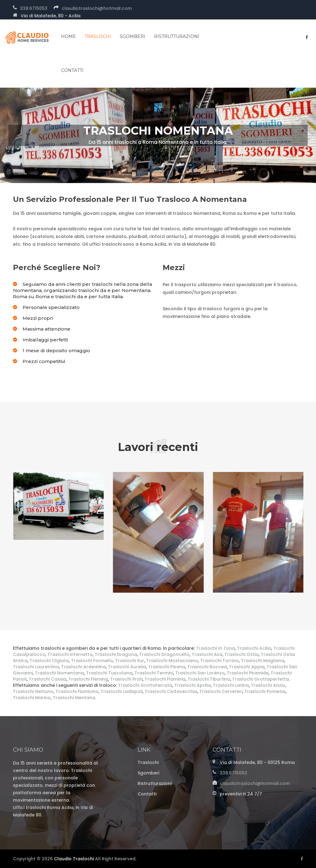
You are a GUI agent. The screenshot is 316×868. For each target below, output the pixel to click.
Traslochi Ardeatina (83, 667)
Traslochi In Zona (215, 648)
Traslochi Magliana (263, 661)
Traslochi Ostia (241, 654)
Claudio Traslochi (74, 859)
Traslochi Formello (92, 661)
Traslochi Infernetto (70, 654)
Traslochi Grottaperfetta (260, 679)
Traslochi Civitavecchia (171, 691)
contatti (72, 70)
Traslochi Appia (247, 667)
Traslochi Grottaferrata (145, 685)
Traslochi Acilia (254, 648)
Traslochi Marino (32, 698)
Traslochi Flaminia (165, 679)
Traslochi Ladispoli (122, 691)
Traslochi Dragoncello (164, 654)
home (69, 36)
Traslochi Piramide (248, 673)
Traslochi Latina (231, 685)
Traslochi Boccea (207, 667)
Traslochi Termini (154, 673)
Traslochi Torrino (220, 661)
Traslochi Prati (126, 679)
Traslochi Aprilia (193, 685)
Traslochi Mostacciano (172, 661)
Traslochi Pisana (167, 667)
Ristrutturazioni (177, 36)
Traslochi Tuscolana (109, 673)
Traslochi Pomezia (265, 691)
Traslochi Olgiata (49, 661)
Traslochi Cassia (48, 679)
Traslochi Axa (207, 654)
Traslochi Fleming (88, 679)
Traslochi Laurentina (36, 667)
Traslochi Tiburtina (209, 679)
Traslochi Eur (130, 661)
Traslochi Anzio (268, 685)
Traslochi (98, 36)
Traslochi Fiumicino (77, 691)
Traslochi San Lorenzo (200, 673)
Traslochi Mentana (74, 698)
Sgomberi (133, 36)
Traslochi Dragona (116, 654)
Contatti (147, 794)
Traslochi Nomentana (59, 673)
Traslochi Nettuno (33, 691)
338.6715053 (34, 8)
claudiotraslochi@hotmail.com (97, 8)
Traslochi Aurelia (127, 667)
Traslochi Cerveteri (221, 691)
